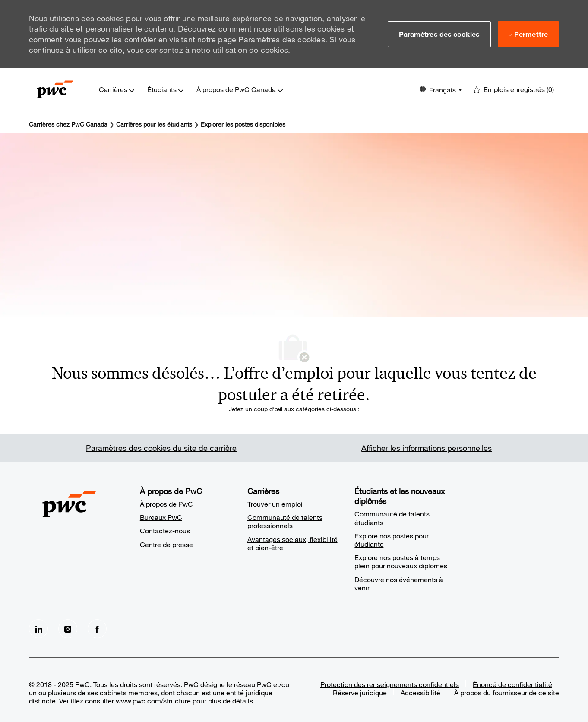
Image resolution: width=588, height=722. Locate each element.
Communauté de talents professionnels (285, 521)
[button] (439, 34)
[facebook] (97, 629)
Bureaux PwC (161, 517)
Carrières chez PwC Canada (68, 124)
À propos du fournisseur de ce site (507, 692)
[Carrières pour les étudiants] (154, 124)
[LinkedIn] (38, 629)
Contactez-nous (165, 530)
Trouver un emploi (275, 504)
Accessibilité (420, 692)
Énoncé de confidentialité (512, 684)
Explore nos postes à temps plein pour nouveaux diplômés (401, 561)
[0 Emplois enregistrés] (514, 90)
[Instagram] (68, 629)
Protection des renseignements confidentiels (390, 684)
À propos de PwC (166, 504)
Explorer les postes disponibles (243, 124)
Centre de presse (166, 544)
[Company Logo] (55, 89)
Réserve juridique (360, 692)
